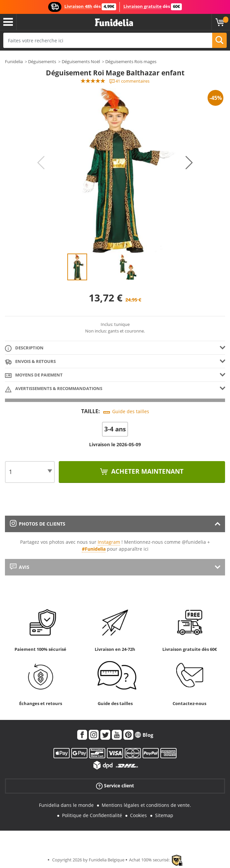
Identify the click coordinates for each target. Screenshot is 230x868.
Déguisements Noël (81, 61)
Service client (115, 786)
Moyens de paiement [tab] (34, 375)
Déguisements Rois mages (131, 61)
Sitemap (164, 815)
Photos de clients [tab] (38, 524)
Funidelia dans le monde (66, 805)
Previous (41, 163)
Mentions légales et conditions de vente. (146, 805)
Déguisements (42, 61)
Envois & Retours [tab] (30, 362)
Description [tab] (24, 348)
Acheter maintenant (147, 471)
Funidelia (14, 61)
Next (189, 163)
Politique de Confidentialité (92, 815)
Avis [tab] (20, 567)
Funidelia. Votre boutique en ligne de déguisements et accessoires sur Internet (114, 23)
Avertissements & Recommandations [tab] (54, 389)
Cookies (138, 815)
